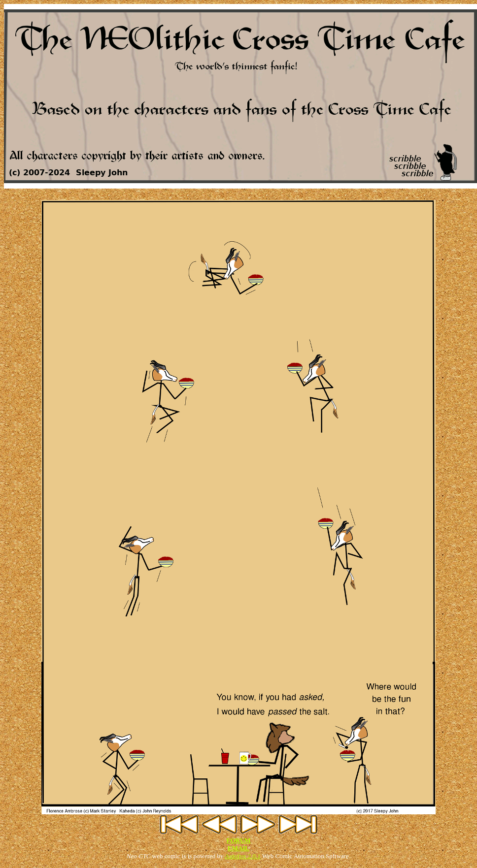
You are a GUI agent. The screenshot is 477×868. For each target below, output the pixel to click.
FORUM (238, 840)
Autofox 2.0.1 (243, 856)
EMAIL (238, 848)
